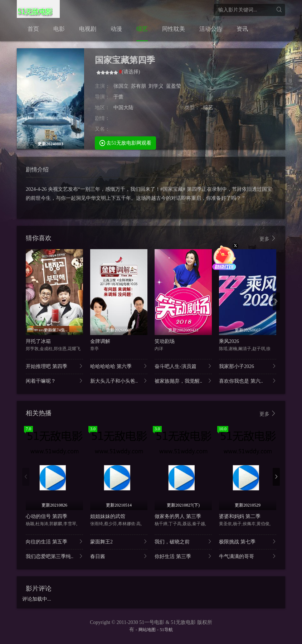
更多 (268, 239)
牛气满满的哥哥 (248, 556)
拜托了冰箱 (38, 341)
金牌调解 (100, 341)
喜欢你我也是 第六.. (248, 381)
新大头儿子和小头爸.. (119, 381)
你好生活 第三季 (183, 556)
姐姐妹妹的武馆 (108, 516)
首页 (33, 29)
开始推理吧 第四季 (54, 366)
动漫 (116, 29)
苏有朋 (138, 86)
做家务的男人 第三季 (178, 516)
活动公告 (211, 29)
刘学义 (156, 86)
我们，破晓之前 (183, 541)
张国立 (121, 86)
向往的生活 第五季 (54, 541)
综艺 (142, 29)
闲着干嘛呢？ (54, 381)
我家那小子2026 (248, 366)
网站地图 (147, 630)
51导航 (166, 630)
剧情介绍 (37, 170)
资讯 (242, 29)
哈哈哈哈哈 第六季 (119, 366)
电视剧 (88, 29)
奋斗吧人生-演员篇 (183, 366)
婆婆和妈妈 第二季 (240, 516)
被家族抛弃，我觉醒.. (183, 381)
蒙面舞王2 (119, 541)
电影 (59, 29)
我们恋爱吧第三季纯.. (54, 556)
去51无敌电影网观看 (126, 143)
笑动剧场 (165, 341)
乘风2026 (229, 341)
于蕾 (118, 97)
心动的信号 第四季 (47, 516)
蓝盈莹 (174, 86)
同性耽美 (174, 29)
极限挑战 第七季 (248, 541)
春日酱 (119, 556)
